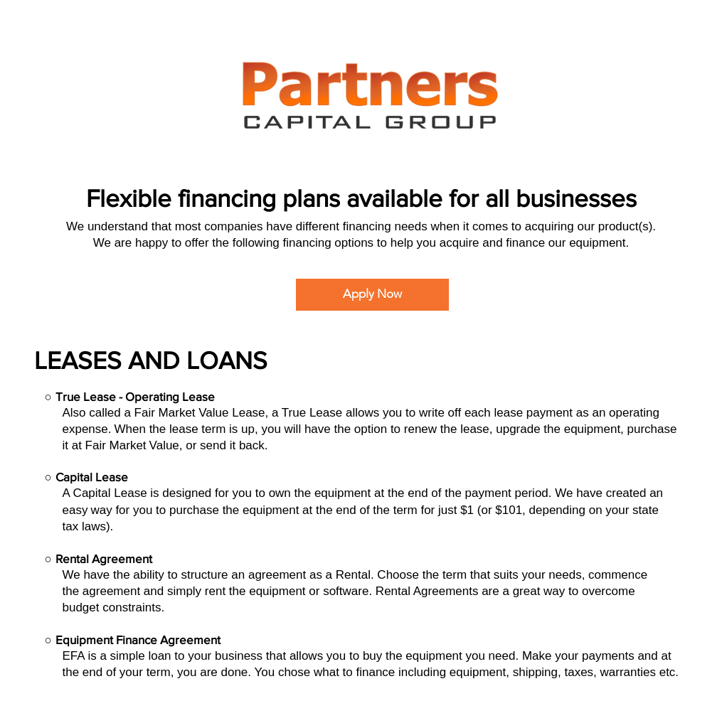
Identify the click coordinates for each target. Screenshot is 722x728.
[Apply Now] (372, 295)
